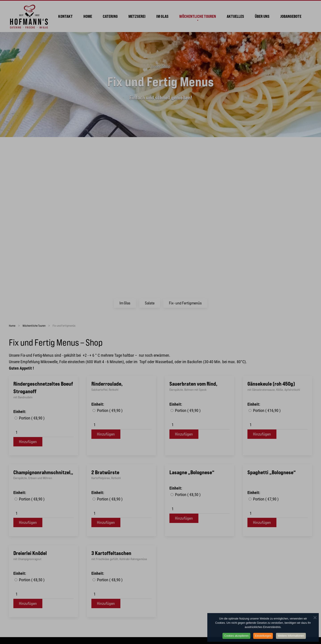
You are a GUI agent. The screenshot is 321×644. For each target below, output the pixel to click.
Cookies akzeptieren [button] (236, 639)
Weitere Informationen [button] (291, 639)
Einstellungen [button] (263, 639)
